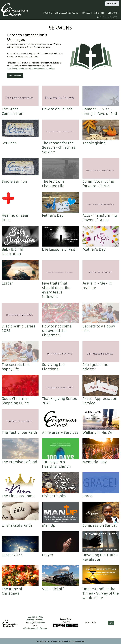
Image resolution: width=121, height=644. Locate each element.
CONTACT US (112, 3)
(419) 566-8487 (38, 623)
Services (9, 143)
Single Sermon (14, 182)
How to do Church (57, 109)
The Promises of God (19, 462)
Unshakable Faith (17, 526)
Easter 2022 (12, 555)
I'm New (86, 13)
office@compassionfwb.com (35, 628)
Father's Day (53, 216)
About (100, 17)
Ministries (99, 13)
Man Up (49, 526)
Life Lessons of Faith (60, 250)
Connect (113, 17)
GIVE (111, 623)
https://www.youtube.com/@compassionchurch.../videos (31, 69)
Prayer (48, 555)
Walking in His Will (98, 433)
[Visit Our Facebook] (91, 625)
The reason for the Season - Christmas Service (59, 148)
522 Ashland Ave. (35, 617)
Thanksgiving (94, 143)
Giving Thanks (54, 496)
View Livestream (15, 75)
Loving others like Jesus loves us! (61, 13)
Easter (7, 283)
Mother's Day (94, 250)
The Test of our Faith (19, 433)
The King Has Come (18, 496)
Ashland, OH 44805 (35, 620)
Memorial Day (95, 462)
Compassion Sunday (100, 526)
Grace (87, 496)
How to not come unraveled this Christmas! (57, 331)
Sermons (113, 13)
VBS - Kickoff (53, 589)
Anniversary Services (60, 433)
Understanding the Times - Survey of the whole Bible (101, 594)
